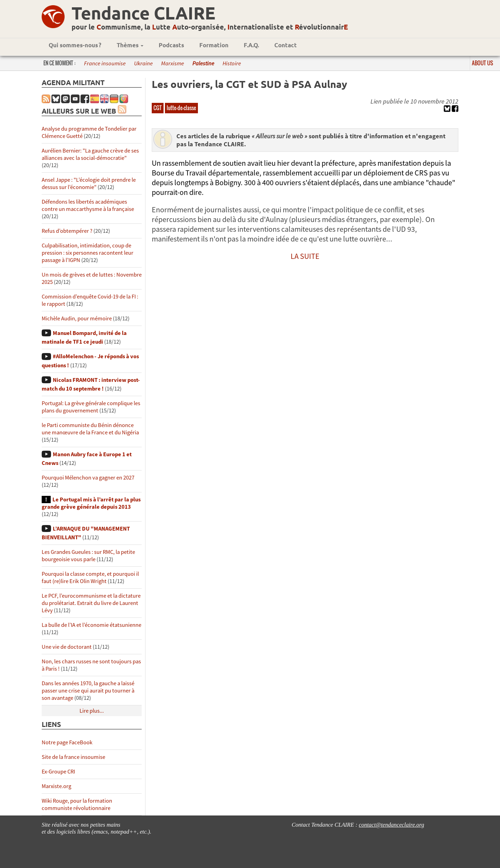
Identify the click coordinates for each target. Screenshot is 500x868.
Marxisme (173, 63)
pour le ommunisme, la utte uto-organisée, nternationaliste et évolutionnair (210, 27)
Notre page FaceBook (67, 742)
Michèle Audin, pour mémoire (77, 318)
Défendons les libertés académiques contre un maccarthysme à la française (88, 205)
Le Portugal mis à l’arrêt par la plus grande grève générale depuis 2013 (91, 503)
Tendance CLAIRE (143, 13)
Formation (214, 45)
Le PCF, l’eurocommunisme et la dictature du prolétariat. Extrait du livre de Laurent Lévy (91, 603)
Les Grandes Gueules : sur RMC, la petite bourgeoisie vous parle (88, 556)
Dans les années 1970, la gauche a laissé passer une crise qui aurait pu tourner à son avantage (88, 691)
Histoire (232, 63)
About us (482, 63)
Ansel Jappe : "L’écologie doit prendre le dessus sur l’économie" (89, 183)
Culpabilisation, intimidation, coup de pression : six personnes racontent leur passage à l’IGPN (87, 253)
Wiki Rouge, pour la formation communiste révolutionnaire (77, 804)
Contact (286, 45)
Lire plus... (92, 711)
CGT (158, 108)
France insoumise (105, 63)
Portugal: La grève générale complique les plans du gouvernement (91, 407)
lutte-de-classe (181, 108)
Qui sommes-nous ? (75, 45)
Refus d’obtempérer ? (67, 231)
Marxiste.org (56, 786)
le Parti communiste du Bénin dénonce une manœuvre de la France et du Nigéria (90, 429)
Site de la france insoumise (73, 757)
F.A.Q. (251, 45)
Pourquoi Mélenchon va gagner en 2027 (88, 478)
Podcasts (171, 45)
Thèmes (130, 45)
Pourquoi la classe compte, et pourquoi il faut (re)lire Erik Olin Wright (90, 578)
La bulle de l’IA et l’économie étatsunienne (91, 625)
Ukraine (143, 63)
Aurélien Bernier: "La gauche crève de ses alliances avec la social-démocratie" (90, 154)
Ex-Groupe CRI (58, 772)
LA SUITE (305, 256)
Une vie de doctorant (67, 647)
